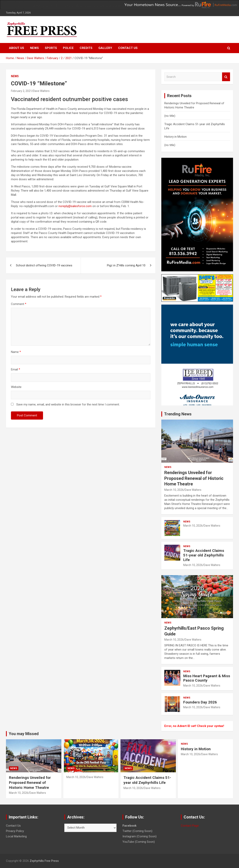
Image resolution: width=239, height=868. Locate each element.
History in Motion (175, 137)
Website (16, 387)
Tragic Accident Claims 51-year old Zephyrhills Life (204, 555)
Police (68, 48)
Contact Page (190, 826)
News (34, 48)
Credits (86, 48)
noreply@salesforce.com (75, 206)
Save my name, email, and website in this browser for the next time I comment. (68, 404)
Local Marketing (16, 836)
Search (226, 77)
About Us (17, 48)
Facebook (129, 826)
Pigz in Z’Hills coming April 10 (126, 265)
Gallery (105, 48)
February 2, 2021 (21, 91)
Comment (19, 304)
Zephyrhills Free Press (44, 861)
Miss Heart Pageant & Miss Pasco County (207, 678)
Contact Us (128, 48)
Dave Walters (41, 91)
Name (16, 352)
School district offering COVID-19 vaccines (44, 265)
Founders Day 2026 (200, 702)
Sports (51, 48)
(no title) (170, 116)
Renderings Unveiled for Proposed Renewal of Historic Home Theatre (194, 478)
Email (16, 369)
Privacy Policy (15, 831)
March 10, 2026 (174, 490)
